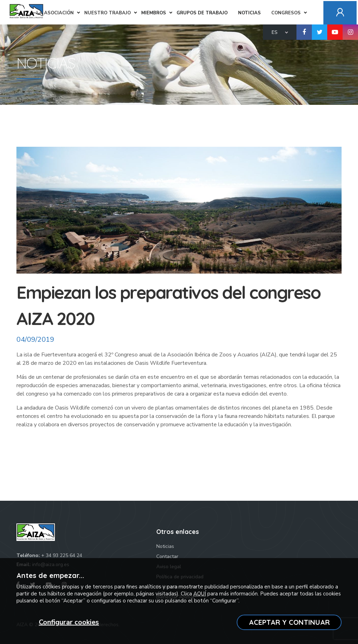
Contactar (167, 556)
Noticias (165, 546)
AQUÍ (200, 594)
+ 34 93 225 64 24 (62, 555)
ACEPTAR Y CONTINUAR (289, 622)
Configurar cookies (69, 622)
